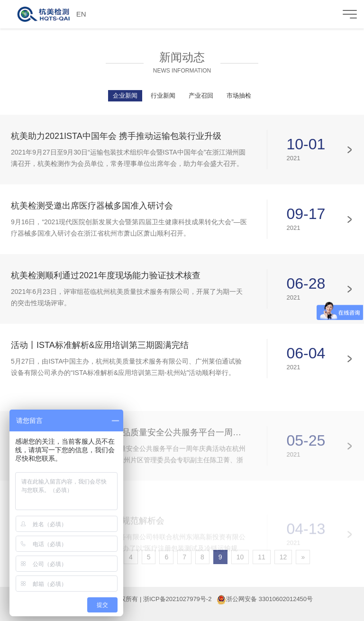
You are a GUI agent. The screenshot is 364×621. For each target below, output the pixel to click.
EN (81, 14)
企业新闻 (125, 96)
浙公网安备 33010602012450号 (269, 599)
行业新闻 (163, 96)
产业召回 (201, 96)
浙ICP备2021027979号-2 (177, 599)
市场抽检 (239, 96)
